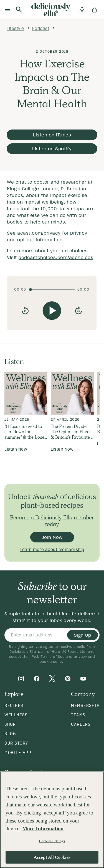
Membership (85, 705)
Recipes (14, 705)
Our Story (16, 743)
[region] (52, 820)
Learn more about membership (52, 550)
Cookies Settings (52, 841)
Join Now (52, 537)
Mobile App (18, 753)
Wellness (16, 715)
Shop (10, 724)
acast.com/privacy (39, 233)
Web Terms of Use (48, 657)
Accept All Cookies (52, 857)
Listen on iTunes (52, 135)
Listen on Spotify (52, 149)
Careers (81, 724)
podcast (41, 29)
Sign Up (83, 635)
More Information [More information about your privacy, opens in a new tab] (43, 828)
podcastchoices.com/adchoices (56, 257)
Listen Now (16, 449)
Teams (78, 715)
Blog (10, 734)
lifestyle (15, 29)
